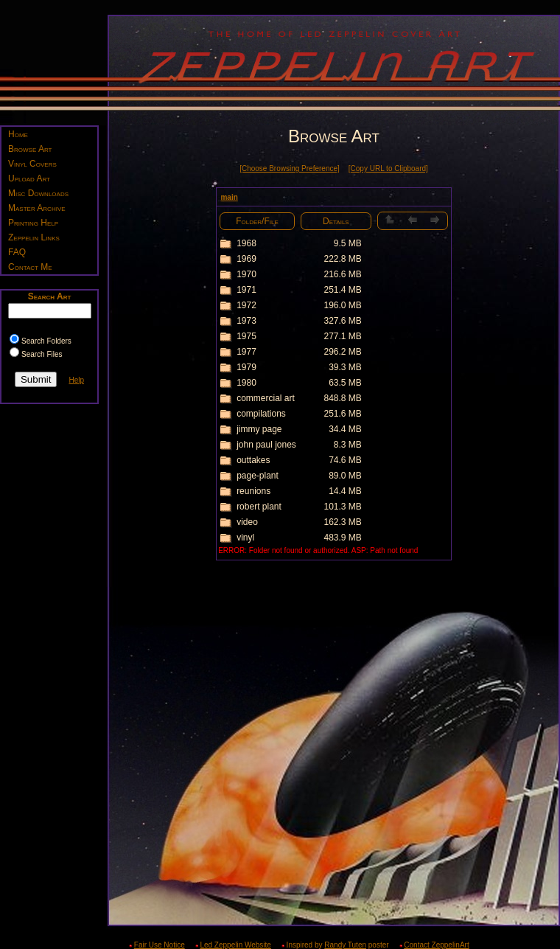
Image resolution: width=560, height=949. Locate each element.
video (247, 522)
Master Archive (37, 208)
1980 (246, 383)
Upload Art (29, 178)
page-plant (258, 476)
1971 (246, 290)
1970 (246, 274)
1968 (246, 243)
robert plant (259, 507)
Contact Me (30, 267)
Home (18, 134)
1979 (246, 367)
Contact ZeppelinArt (436, 945)
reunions (253, 491)
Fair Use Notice (160, 945)
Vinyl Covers (32, 164)
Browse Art (30, 149)
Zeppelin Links (34, 237)
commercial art (266, 398)
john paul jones (266, 445)
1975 (246, 336)
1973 (246, 321)
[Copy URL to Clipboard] (388, 168)
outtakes (253, 460)
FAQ (17, 252)
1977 (246, 352)
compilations (261, 414)
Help (76, 380)
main (229, 197)
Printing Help (33, 223)
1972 (246, 305)
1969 (246, 259)
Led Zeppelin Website (235, 945)
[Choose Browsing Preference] (290, 168)
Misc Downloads (38, 193)
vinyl (245, 538)
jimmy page (259, 429)
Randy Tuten (345, 945)
